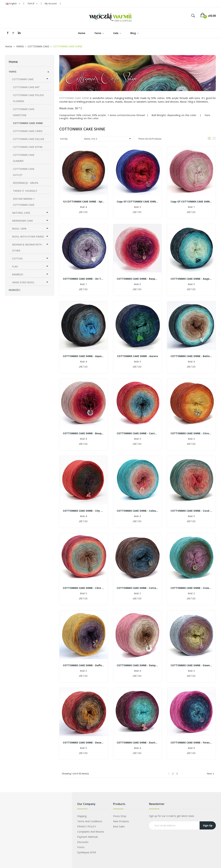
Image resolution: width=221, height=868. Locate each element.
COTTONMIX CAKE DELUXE (29, 139)
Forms (81, 847)
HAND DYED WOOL (23, 282)
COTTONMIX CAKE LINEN (28, 131)
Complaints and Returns (91, 832)
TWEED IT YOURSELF (25, 191)
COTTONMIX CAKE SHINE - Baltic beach (191, 356)
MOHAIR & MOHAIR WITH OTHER (27, 248)
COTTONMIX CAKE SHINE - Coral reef (191, 511)
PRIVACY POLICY (87, 826)
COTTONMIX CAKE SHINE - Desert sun (84, 743)
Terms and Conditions (90, 821)
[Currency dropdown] (33, 4)
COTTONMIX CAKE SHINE (28, 123)
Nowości (14, 290)
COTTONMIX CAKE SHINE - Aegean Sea (191, 279)
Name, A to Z (108, 139)
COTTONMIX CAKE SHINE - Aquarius (84, 356)
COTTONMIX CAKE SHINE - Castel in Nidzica (137, 433)
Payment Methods (88, 837)
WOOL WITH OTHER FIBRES (28, 237)
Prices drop (120, 816)
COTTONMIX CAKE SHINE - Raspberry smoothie (137, 279)
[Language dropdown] (13, 4)
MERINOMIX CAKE (22, 221)
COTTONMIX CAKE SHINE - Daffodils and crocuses (84, 665)
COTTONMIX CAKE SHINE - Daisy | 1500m (137, 665)
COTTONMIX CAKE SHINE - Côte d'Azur (84, 588)
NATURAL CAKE (21, 213)
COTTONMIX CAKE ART (26, 87)
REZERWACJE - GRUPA (26, 183)
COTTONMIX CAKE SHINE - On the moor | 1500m (84, 279)
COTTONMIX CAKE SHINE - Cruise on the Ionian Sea (191, 588)
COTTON (17, 258)
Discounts (83, 842)
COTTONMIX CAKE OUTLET (24, 172)
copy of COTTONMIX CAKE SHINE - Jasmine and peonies (137, 201)
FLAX (15, 266)
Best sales (119, 826)
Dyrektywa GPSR (87, 852)
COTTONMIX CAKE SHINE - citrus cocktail (191, 433)
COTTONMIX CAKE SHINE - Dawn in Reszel (191, 665)
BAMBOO (18, 274)
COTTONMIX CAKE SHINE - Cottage (137, 588)
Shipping (82, 816)
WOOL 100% (19, 229)
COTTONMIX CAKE (23, 79)
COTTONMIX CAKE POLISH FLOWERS (28, 98)
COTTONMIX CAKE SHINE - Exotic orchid (137, 743)
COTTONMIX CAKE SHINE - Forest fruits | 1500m (191, 743)
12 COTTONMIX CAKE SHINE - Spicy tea (84, 201)
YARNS (13, 72)
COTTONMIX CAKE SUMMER (24, 158)
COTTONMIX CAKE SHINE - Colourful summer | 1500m (137, 511)
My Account (51, 3)
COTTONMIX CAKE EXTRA (28, 147)
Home (13, 62)
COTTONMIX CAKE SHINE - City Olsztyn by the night (84, 511)
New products (121, 821)
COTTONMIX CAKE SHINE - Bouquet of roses (84, 433)
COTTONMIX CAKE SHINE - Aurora (137, 356)
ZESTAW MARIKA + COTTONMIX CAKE (24, 202)
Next (211, 774)
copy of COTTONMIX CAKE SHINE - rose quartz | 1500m (191, 201)
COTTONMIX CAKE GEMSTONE (24, 112)
